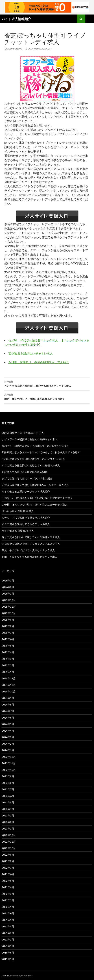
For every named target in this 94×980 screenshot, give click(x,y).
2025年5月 (8, 646)
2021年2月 (8, 939)
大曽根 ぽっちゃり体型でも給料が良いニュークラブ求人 (35, 505)
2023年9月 (8, 776)
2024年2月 (8, 744)
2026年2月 (8, 587)
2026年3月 (8, 580)
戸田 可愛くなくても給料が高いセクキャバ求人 (30, 557)
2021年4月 (8, 926)
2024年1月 (8, 750)
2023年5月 (8, 802)
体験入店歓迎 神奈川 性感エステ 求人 (23, 433)
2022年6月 (8, 874)
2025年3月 (8, 659)
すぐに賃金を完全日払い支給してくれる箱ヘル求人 (31, 465)
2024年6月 (8, 718)
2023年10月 (9, 770)
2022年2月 (8, 900)
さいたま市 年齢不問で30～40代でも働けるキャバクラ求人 (47, 383)
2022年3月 (8, 894)
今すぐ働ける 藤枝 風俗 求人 (18, 531)
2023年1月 (8, 829)
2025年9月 (8, 620)
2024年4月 (8, 731)
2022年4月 (8, 887)
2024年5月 (8, 724)
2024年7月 (8, 711)
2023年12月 (9, 757)
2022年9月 (8, 855)
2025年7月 (8, 633)
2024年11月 (9, 685)
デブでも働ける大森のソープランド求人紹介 (27, 478)
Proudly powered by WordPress (17, 976)
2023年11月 (9, 763)
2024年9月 (8, 698)
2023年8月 (8, 783)
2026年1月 (8, 594)
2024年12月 (9, 678)
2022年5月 (8, 881)
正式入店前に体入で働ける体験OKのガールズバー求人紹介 (35, 485)
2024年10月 (9, 691)
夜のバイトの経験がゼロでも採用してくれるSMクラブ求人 (35, 446)
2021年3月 (8, 933)
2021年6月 (8, 913)
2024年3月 (8, 737)
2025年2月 (8, 665)
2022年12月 (9, 835)
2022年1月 (8, 907)
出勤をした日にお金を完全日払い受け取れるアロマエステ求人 (37, 498)
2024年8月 (8, 704)
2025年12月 (9, 600)
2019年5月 (8, 959)
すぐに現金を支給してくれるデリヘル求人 (26, 524)
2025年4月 (8, 652)
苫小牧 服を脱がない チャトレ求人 (30, 353)
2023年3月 (8, 815)
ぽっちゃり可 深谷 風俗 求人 (18, 511)
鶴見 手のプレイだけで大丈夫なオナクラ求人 (28, 550)
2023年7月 (8, 789)
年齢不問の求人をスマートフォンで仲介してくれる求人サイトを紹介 (41, 452)
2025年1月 (8, 672)
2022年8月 (8, 861)
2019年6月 (8, 953)
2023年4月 (8, 809)
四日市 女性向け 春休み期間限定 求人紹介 (39, 362)
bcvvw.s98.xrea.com (40, 49)
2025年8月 (8, 626)
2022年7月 (8, 868)
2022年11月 (9, 842)
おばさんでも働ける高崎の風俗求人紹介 (25, 472)
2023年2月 (8, 822)
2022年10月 (9, 848)
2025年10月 (9, 613)
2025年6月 (8, 639)
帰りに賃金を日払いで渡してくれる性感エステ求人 (31, 537)
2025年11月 (9, 607)
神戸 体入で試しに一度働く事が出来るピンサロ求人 (47, 397)
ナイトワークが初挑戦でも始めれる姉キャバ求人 (30, 439)
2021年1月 (8, 946)
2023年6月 (8, 796)
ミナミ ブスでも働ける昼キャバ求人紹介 (26, 518)
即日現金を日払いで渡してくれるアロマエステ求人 (31, 544)
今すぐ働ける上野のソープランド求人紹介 (26, 491)
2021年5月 (8, 920)
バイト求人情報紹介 (16, 19)
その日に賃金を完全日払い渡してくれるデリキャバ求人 (33, 459)
